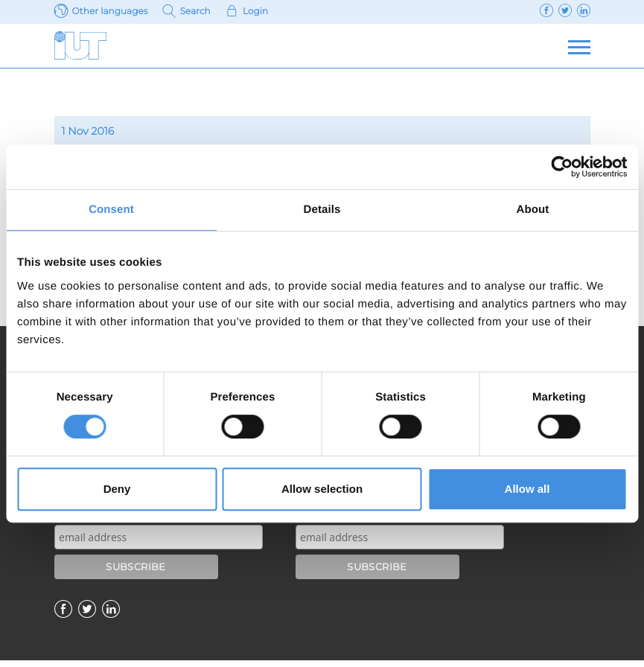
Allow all (527, 489)
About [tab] (533, 210)
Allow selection (322, 489)
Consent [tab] (111, 210)
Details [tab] (322, 210)
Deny (117, 489)
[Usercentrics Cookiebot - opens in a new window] (562, 167)
